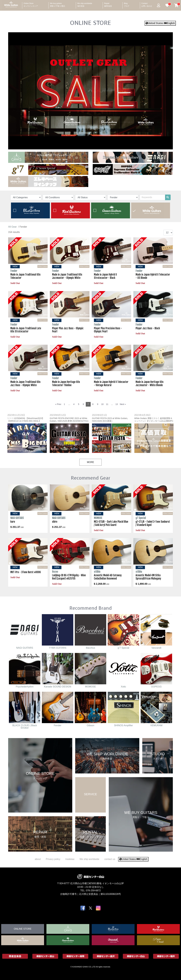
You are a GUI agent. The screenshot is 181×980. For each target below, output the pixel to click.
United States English (160, 23)
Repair (108, 4)
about (38, 859)
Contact (147, 4)
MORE (90, 462)
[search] (168, 197)
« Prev (58, 404)
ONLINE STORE (90, 23)
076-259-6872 (93, 890)
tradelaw (70, 859)
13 (117, 404)
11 (107, 404)
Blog (127, 4)
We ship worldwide (85, 4)
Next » (123, 404)
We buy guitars (58, 4)
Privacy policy (53, 859)
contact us (110, 859)
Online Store (31, 4)
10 (102, 404)
